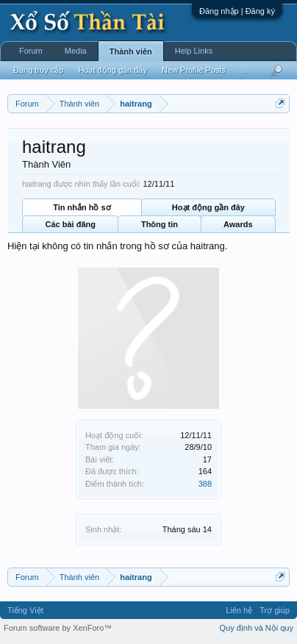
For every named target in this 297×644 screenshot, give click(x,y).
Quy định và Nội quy (257, 628)
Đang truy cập (38, 70)
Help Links (194, 51)
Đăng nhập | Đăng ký (237, 11)
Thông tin (160, 224)
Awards (238, 224)
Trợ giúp (275, 610)
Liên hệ (239, 610)
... (244, 70)
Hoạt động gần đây (208, 207)
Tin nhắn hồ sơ (82, 207)
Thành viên (131, 51)
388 (205, 484)
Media (76, 51)
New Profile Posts (194, 70)
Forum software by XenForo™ (58, 628)
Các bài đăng (70, 224)
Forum (31, 51)
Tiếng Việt (25, 610)
